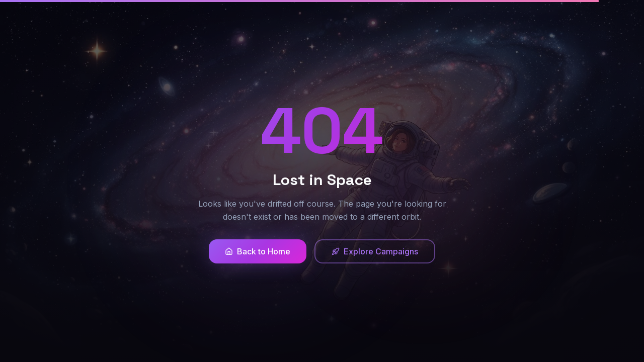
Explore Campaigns (375, 251)
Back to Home (258, 251)
